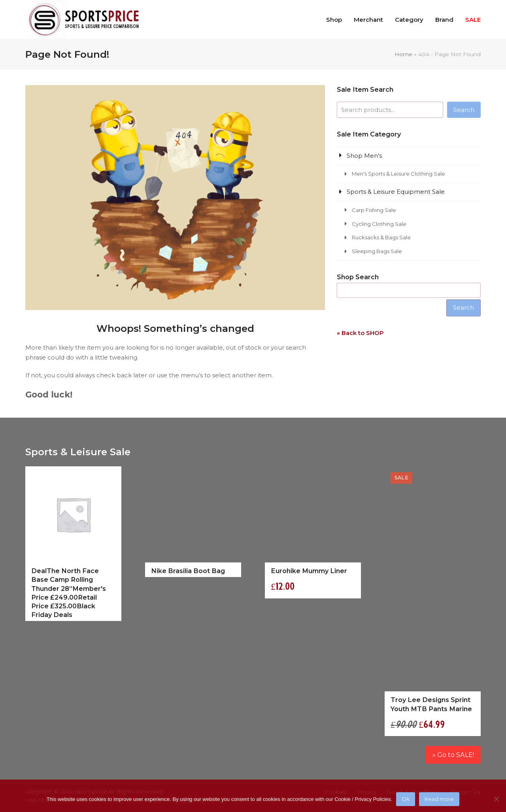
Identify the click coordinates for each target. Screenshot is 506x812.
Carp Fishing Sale (374, 210)
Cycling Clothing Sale (379, 224)
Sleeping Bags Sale (377, 251)
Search (464, 110)
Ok (406, 799)
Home (403, 54)
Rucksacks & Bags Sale (381, 237)
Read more (439, 799)
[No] (496, 799)
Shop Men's (364, 156)
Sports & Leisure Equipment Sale (396, 192)
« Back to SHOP (360, 333)
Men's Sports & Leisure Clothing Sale (398, 174)
